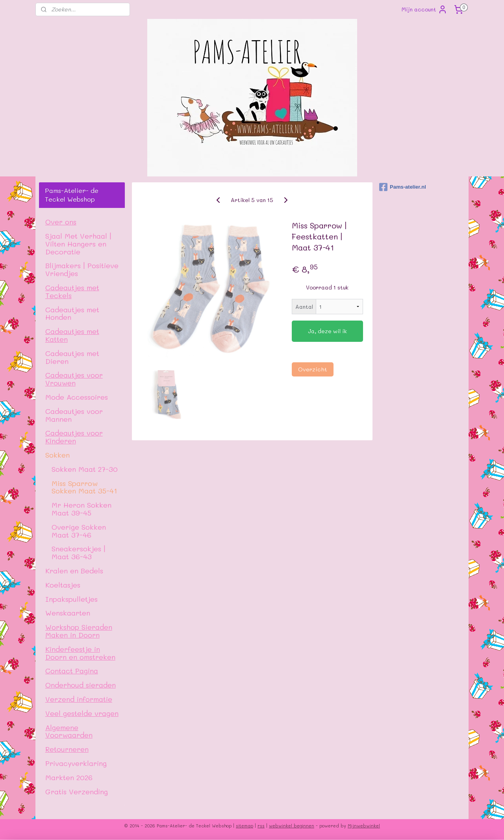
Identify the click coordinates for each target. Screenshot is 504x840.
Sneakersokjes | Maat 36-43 (79, 552)
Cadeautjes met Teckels (72, 291)
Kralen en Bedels (74, 570)
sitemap (245, 826)
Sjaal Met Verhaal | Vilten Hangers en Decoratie (78, 244)
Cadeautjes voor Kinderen (74, 437)
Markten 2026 (69, 777)
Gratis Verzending (77, 791)
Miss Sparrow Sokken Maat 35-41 (84, 487)
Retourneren (67, 749)
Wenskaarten (68, 613)
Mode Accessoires (77, 397)
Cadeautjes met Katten (72, 335)
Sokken (57, 455)
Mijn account (424, 9)
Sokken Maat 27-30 (85, 469)
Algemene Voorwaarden (69, 731)
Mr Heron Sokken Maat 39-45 (82, 509)
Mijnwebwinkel (364, 826)
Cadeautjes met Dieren (72, 357)
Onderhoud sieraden (81, 685)
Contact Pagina (72, 670)
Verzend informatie (79, 699)
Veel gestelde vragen (82, 713)
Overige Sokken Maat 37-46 (79, 531)
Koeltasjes (63, 585)
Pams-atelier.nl (403, 187)
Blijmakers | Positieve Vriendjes (82, 269)
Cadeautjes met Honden (72, 313)
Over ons (61, 222)
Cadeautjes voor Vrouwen (74, 379)
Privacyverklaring (76, 763)
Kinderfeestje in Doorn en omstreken (80, 653)
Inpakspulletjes (71, 599)
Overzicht (312, 369)
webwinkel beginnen (292, 826)
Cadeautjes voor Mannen (74, 415)
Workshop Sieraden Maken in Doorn (79, 631)
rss (261, 826)
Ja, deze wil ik (327, 331)
